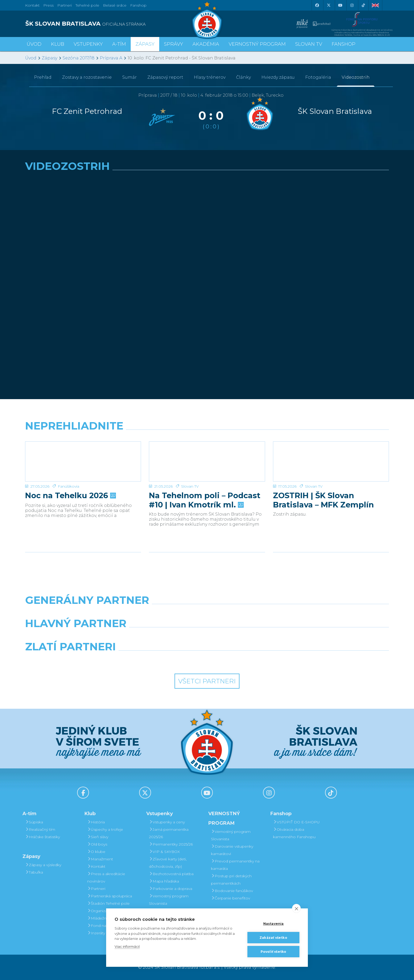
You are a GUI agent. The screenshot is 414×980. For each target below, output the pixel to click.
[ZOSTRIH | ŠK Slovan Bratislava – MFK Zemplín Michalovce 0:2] (331, 461)
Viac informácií (127, 946)
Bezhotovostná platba (171, 874)
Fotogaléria (318, 77)
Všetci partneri (207, 681)
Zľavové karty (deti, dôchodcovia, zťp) (168, 863)
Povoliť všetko (274, 952)
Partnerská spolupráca (110, 896)
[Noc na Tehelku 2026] (83, 461)
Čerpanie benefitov (230, 898)
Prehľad (43, 77)
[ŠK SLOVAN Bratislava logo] (207, 20)
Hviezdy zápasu (278, 77)
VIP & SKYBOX (164, 852)
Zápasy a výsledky (43, 865)
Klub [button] (58, 44)
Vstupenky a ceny (167, 822)
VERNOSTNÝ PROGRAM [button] (257, 44)
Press (48, 5)
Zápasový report (165, 77)
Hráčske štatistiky (43, 837)
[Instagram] (352, 5)
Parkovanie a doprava (171, 889)
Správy (173, 44)
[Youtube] (340, 5)
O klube (96, 852)
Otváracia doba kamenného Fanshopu (294, 833)
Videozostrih (356, 77)
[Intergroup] (161, 660)
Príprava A (111, 58)
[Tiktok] (363, 5)
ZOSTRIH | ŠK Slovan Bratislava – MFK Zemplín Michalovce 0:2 (323, 500)
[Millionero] (253, 637)
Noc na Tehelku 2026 (70, 496)
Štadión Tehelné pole (108, 903)
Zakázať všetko (273, 938)
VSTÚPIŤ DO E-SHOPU (296, 822)
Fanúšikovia (69, 486)
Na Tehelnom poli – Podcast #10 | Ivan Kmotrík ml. (205, 500)
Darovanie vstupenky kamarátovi (232, 850)
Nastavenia (274, 924)
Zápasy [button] (145, 44)
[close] (296, 908)
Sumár (130, 77)
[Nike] (207, 614)
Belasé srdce (115, 5)
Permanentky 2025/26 (171, 844)
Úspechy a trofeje (105, 829)
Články (243, 77)
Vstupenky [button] (88, 44)
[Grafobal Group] (253, 660)
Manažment (100, 859)
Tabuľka (34, 872)
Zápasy (50, 58)
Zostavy (87, 77)
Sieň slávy (98, 837)
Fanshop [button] (344, 44)
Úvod (34, 44)
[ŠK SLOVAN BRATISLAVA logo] (114, 24)
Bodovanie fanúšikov (232, 891)
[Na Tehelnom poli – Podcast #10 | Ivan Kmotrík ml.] (207, 461)
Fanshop (138, 5)
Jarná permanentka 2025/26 (169, 833)
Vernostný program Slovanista (169, 900)
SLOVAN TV (309, 44)
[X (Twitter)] (328, 5)
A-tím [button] (119, 44)
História (96, 822)
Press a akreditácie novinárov (106, 878)
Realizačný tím (40, 829)
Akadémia (206, 44)
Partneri (96, 889)
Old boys (97, 844)
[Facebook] (317, 5)
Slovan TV (190, 486)
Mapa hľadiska (164, 881)
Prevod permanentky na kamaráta (235, 865)
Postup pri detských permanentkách (231, 880)
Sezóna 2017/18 (79, 58)
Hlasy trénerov (210, 77)
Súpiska (34, 822)
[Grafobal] (161, 637)
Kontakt (96, 866)
